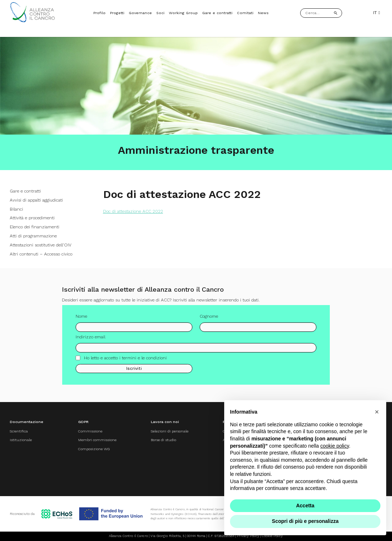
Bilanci (16, 209)
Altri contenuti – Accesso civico (41, 254)
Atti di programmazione (33, 236)
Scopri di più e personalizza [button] (305, 521)
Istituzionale (21, 440)
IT (376, 13)
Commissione (90, 431)
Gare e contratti (217, 13)
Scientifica (19, 431)
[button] (377, 412)
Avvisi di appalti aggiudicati (36, 200)
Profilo (99, 13)
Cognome (209, 319)
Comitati (245, 13)
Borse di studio (163, 440)
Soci (160, 13)
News (263, 13)
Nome (81, 319)
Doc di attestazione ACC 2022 (133, 211)
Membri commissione (97, 440)
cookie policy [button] (335, 446)
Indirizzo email (90, 340)
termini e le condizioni (144, 360)
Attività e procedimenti (32, 218)
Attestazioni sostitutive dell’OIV (41, 245)
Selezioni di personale (170, 431)
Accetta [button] (305, 506)
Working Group (183, 13)
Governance (140, 13)
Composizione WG (94, 449)
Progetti (117, 13)
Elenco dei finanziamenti (35, 227)
